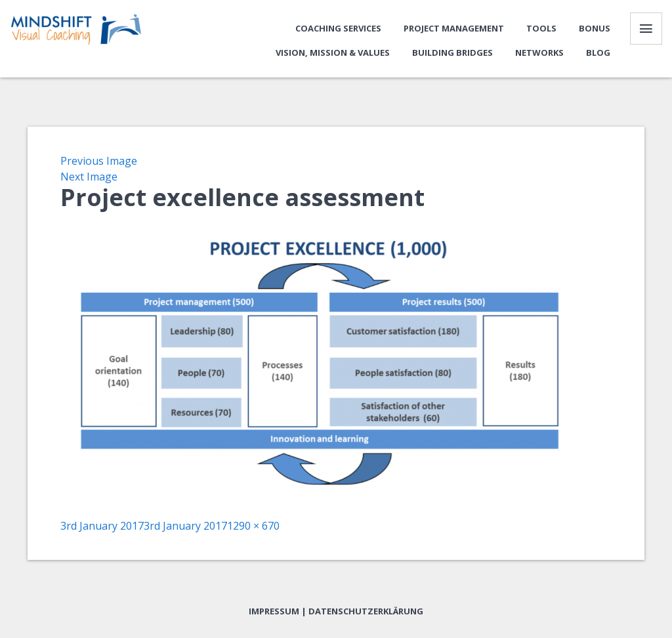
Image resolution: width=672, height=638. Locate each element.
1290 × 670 (253, 527)
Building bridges (452, 53)
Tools (541, 29)
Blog (598, 53)
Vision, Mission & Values (332, 53)
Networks (539, 53)
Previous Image (99, 162)
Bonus (594, 29)
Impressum (274, 612)
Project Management (453, 29)
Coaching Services (338, 29)
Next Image (89, 178)
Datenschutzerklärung (366, 612)
